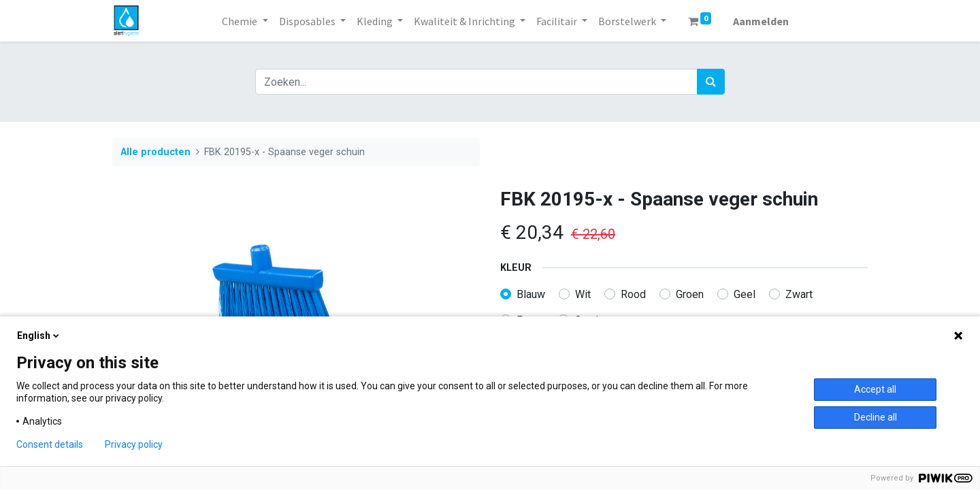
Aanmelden (761, 21)
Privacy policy (134, 444)
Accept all (875, 389)
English (39, 336)
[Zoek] (711, 82)
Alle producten (156, 152)
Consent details (50, 444)
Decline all (876, 417)
